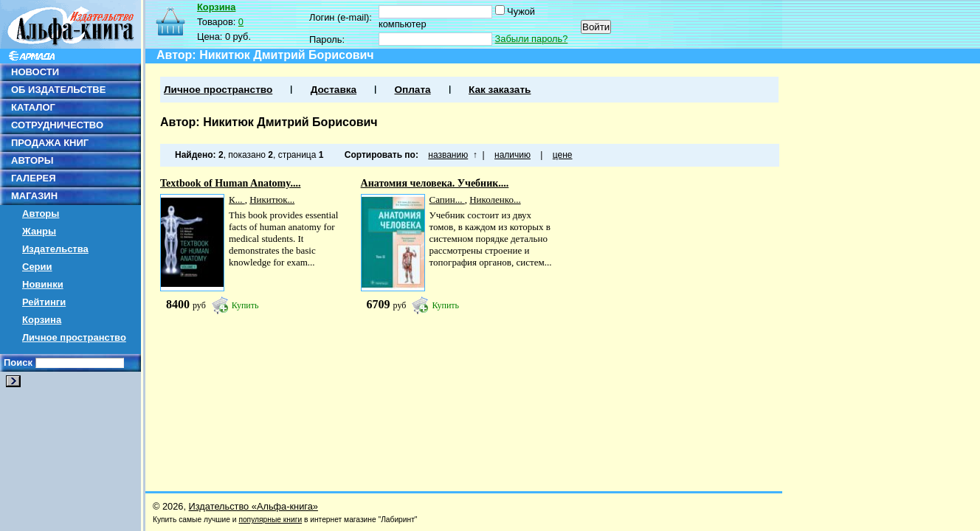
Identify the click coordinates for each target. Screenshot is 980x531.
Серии (37, 267)
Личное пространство (74, 337)
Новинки (43, 284)
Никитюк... (272, 199)
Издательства (55, 249)
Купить (245, 305)
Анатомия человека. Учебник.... (435, 183)
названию (448, 155)
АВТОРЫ (32, 160)
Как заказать (500, 90)
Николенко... (495, 199)
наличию (513, 155)
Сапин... (447, 199)
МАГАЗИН (34, 196)
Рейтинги (44, 302)
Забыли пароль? (532, 39)
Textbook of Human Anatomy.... (230, 183)
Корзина (42, 320)
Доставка (334, 90)
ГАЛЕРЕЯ (34, 178)
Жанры (39, 231)
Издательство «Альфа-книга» (253, 506)
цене (563, 155)
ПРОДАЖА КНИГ (50, 143)
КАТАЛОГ (33, 107)
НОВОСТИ (35, 72)
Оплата (412, 90)
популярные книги (270, 520)
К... (237, 199)
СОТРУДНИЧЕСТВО (57, 125)
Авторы (41, 214)
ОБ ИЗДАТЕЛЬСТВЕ (58, 90)
